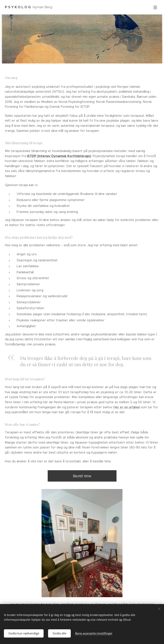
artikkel (134, 407)
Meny (155, 7)
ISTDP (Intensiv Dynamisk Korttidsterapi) (59, 156)
